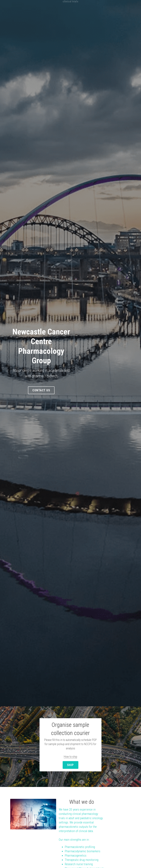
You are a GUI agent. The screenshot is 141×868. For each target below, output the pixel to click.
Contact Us (70, 378)
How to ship (71, 744)
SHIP (70, 752)
